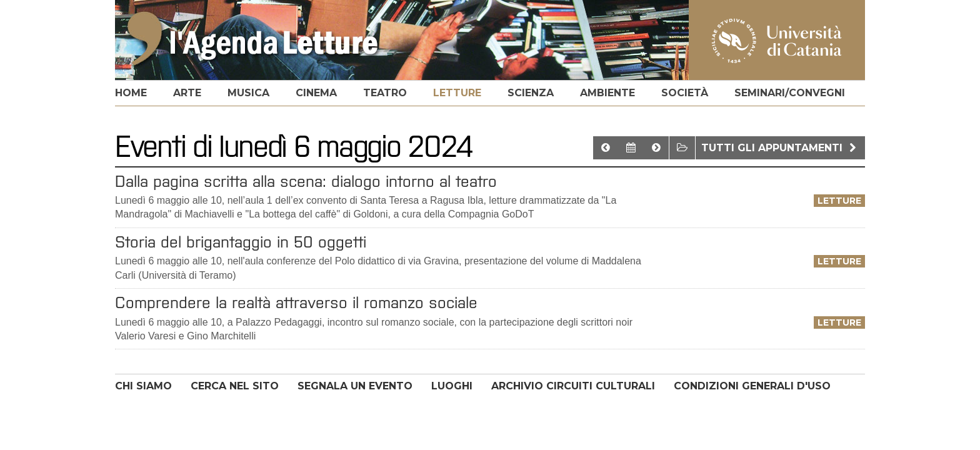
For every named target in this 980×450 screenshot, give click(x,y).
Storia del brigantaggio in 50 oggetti (241, 242)
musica (248, 93)
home (131, 93)
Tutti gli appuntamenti (780, 148)
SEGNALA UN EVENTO (355, 386)
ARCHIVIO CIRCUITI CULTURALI (573, 386)
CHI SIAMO (143, 386)
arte (187, 93)
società (685, 93)
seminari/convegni (790, 93)
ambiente (607, 93)
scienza (531, 93)
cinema (316, 93)
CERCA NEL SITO (235, 386)
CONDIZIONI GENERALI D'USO (752, 386)
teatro (385, 93)
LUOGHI (452, 386)
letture (457, 93)
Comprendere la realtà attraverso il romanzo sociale (296, 302)
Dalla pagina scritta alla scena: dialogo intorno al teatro (306, 181)
